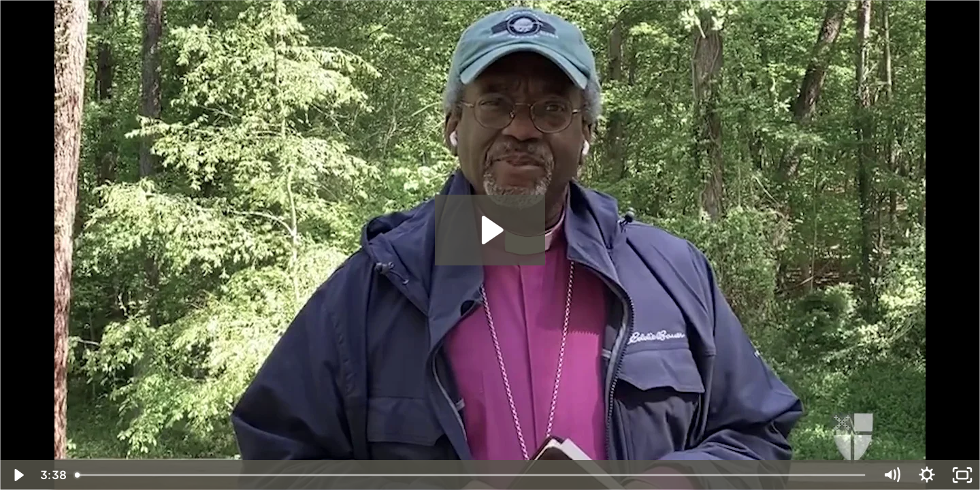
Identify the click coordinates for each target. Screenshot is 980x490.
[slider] (471, 475)
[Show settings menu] (927, 475)
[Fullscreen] (962, 475)
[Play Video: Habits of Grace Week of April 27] (490, 230)
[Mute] (892, 475)
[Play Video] (18, 475)
